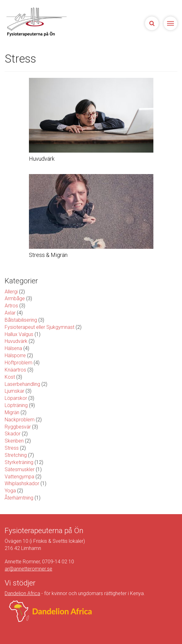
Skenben (14, 441)
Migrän (12, 412)
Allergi (11, 292)
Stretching (16, 455)
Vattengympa (19, 477)
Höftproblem (19, 363)
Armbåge (15, 298)
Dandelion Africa (22, 593)
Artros (11, 306)
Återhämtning (19, 498)
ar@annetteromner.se (28, 569)
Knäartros (15, 370)
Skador (13, 434)
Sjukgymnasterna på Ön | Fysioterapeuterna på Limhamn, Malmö (48, 22)
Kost (10, 377)
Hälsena (13, 348)
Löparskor (16, 398)
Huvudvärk (16, 341)
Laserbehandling (22, 384)
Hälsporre (15, 355)
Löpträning (16, 405)
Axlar (10, 313)
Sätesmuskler (20, 469)
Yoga (10, 491)
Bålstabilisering (21, 320)
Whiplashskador (22, 483)
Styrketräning (19, 462)
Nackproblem (20, 420)
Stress (12, 448)
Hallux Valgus (19, 334)
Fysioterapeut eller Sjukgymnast (40, 327)
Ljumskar (14, 391)
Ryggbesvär (18, 427)
